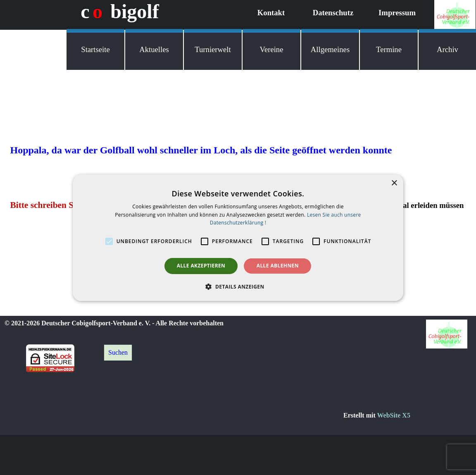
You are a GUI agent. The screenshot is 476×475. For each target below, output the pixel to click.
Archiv (447, 49)
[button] (238, 286)
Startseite (95, 49)
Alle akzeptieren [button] (201, 266)
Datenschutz (333, 13)
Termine (389, 49)
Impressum (397, 13)
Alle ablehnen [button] (278, 266)
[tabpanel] (409, 415)
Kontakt (271, 13)
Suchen (118, 352)
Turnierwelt (213, 49)
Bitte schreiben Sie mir (53, 205)
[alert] (238, 237)
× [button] (394, 183)
